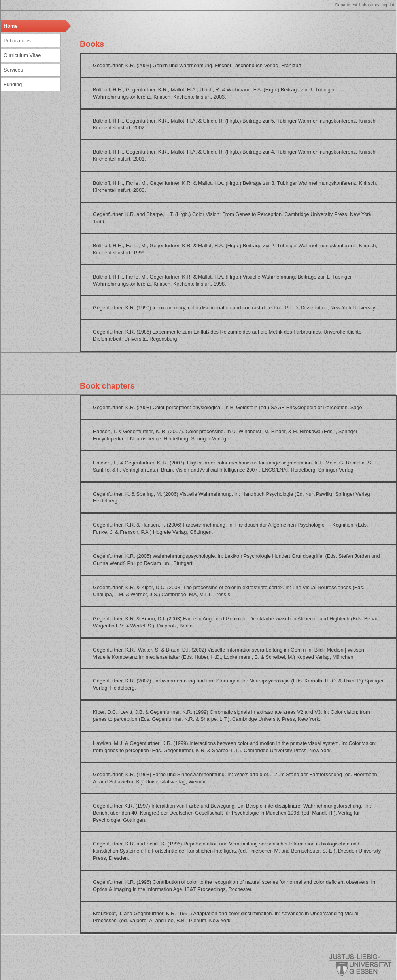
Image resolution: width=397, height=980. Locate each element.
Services (13, 70)
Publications (17, 41)
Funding (13, 84)
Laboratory (369, 5)
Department (346, 5)
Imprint (388, 5)
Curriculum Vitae (22, 55)
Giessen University (361, 965)
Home (11, 26)
